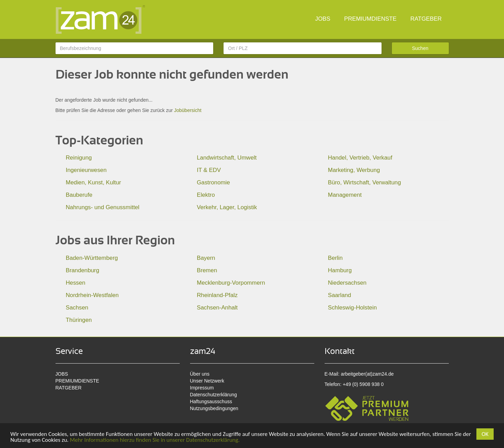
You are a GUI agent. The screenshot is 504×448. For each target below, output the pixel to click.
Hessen (76, 283)
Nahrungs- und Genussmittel (103, 207)
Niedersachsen (347, 283)
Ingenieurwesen (86, 170)
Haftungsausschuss (211, 401)
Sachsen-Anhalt (217, 308)
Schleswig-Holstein (353, 308)
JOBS (323, 19)
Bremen (207, 270)
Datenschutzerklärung (214, 395)
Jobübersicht (187, 110)
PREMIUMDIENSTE (370, 19)
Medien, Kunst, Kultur (93, 182)
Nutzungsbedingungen (214, 408)
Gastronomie (214, 182)
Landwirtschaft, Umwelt (227, 158)
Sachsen (77, 308)
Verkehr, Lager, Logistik (227, 207)
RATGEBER (426, 19)
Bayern (206, 258)
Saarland (340, 295)
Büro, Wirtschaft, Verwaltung (365, 182)
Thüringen (79, 320)
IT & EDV (209, 170)
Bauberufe (79, 195)
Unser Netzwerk (207, 381)
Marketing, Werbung (354, 170)
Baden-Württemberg (92, 258)
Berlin (335, 258)
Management (345, 195)
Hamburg (340, 270)
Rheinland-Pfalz (217, 295)
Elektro (206, 195)
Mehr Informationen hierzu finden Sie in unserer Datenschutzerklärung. (155, 440)
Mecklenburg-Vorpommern (231, 283)
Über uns (200, 374)
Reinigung (79, 158)
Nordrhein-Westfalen (92, 295)
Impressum (202, 388)
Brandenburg (83, 270)
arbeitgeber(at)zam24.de (367, 374)
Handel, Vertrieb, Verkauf (360, 158)
